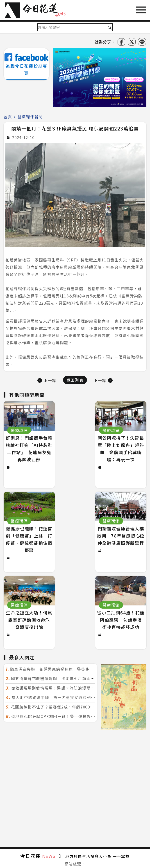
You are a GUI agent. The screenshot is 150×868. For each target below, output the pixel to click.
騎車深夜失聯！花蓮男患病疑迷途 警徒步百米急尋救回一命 (67, 593)
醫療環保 (89, 795)
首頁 (8, 117)
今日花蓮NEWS (107, 858)
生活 (55, 795)
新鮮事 (66, 803)
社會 (25, 795)
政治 (10, 795)
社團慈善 (113, 795)
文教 (70, 795)
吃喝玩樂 (136, 795)
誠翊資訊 (95, 864)
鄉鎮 (40, 795)
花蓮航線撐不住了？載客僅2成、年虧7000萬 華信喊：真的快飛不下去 (78, 630)
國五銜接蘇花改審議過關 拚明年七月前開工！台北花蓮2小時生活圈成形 (79, 602)
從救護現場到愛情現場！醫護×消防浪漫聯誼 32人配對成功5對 (71, 611)
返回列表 (75, 380)
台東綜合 (87, 803)
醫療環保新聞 (30, 117)
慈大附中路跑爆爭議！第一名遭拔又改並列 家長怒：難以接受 (70, 621)
